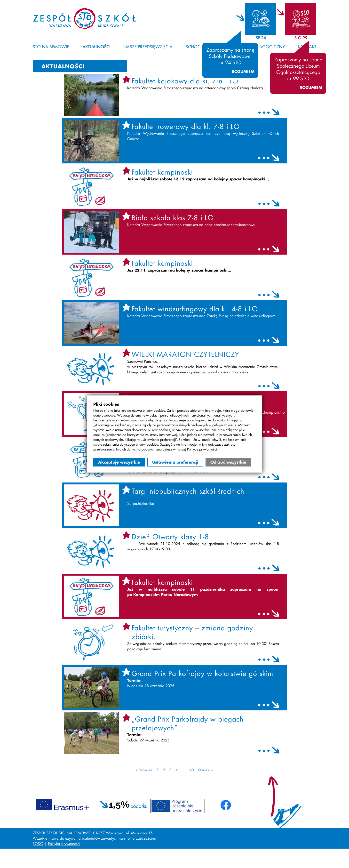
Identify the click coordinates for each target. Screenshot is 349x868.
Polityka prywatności (64, 844)
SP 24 (261, 38)
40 (192, 770)
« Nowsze (144, 770)
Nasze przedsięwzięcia (148, 47)
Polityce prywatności (202, 449)
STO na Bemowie (51, 47)
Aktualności (96, 47)
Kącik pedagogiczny (262, 47)
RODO (38, 844)
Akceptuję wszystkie (119, 462)
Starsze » (205, 770)
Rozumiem (243, 72)
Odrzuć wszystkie (228, 462)
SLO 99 (301, 38)
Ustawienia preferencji (175, 462)
